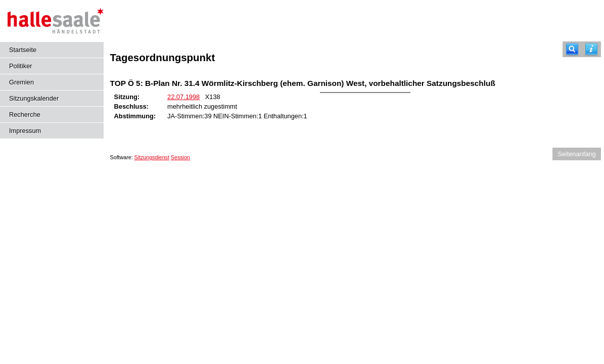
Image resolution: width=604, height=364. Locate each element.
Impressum (25, 131)
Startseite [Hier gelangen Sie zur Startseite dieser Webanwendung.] (23, 50)
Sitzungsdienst (152, 157)
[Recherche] (572, 49)
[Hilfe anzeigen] (591, 49)
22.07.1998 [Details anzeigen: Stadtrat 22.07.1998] (183, 97)
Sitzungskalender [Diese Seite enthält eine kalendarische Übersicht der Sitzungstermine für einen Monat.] (34, 98)
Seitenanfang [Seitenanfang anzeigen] (576, 154)
